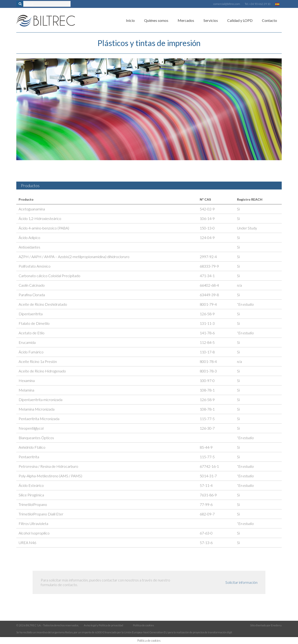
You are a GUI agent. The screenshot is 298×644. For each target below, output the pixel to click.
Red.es (69, 632)
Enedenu (276, 625)
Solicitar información (241, 582)
